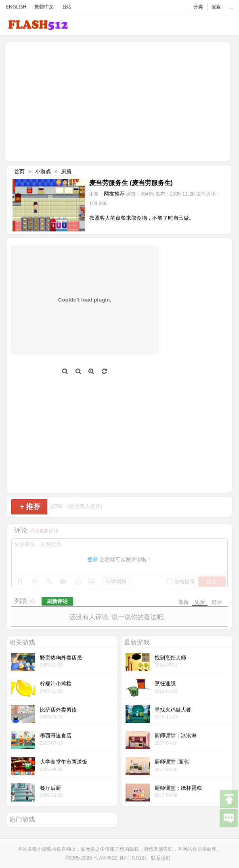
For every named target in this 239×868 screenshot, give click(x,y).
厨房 (66, 172)
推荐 (30, 507)
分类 (198, 7)
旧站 (66, 7)
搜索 (216, 7)
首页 (19, 172)
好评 (217, 602)
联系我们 (161, 858)
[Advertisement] (75, 101)
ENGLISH (16, 7)
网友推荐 (114, 194)
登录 (92, 559)
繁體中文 (44, 7)
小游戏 (43, 172)
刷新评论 (57, 601)
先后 (200, 602)
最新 (183, 602)
